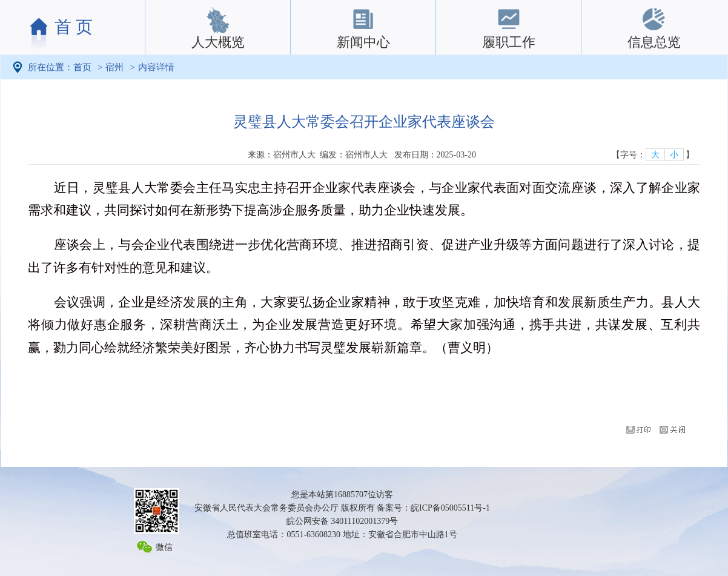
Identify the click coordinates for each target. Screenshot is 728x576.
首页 (82, 67)
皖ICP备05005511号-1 (450, 508)
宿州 (114, 67)
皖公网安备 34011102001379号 (342, 521)
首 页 (74, 27)
